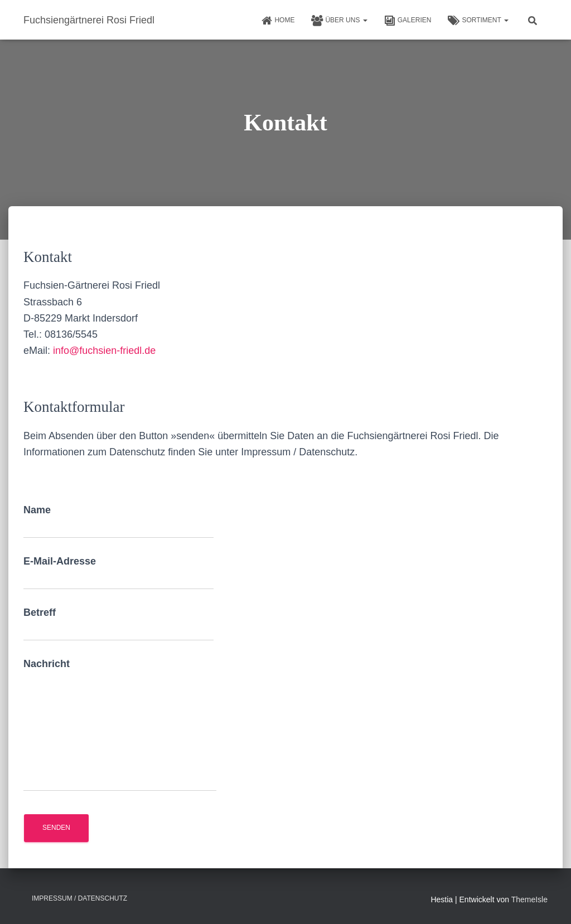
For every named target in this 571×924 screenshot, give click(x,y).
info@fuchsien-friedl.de (104, 351)
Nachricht (120, 725)
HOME (278, 21)
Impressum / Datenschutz (79, 898)
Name (118, 521)
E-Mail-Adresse (118, 573)
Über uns (339, 21)
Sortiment (478, 21)
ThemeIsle (529, 899)
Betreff (118, 624)
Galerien (408, 21)
